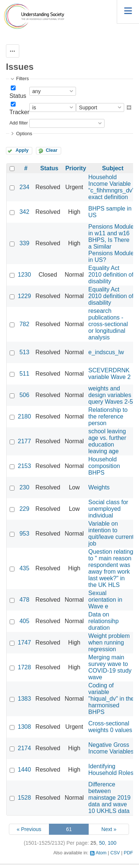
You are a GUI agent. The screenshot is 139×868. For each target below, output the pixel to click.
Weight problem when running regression (109, 643)
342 (24, 212)
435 (24, 568)
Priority (76, 168)
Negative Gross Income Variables (111, 748)
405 (24, 621)
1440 (24, 770)
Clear (52, 150)
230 (24, 487)
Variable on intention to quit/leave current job (111, 534)
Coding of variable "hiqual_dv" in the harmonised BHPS (111, 699)
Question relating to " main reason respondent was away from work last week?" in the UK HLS (111, 568)
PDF (128, 853)
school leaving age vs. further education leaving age (107, 441)
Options (24, 134)
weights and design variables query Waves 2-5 (110, 395)
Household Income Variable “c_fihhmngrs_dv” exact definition (111, 187)
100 (112, 843)
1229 (24, 296)
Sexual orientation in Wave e (105, 600)
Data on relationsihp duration (103, 621)
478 (24, 600)
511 (24, 374)
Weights (99, 487)
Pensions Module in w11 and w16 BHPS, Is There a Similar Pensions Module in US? (111, 243)
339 (24, 243)
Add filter (19, 123)
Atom (101, 853)
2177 (24, 441)
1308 (24, 727)
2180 (24, 416)
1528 (24, 798)
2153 (24, 466)
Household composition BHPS (104, 466)
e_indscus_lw (106, 352)
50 (102, 843)
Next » (109, 829)
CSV (115, 853)
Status (18, 96)
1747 (24, 643)
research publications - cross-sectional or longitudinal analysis (108, 324)
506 (24, 395)
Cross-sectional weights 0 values (110, 727)
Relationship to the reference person (108, 416)
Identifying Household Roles (111, 770)
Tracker (19, 112)
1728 (24, 667)
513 (24, 352)
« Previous (29, 829)
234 (24, 187)
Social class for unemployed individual (108, 509)
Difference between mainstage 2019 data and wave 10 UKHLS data (109, 798)
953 (24, 534)
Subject (113, 168)
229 (24, 509)
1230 (24, 275)
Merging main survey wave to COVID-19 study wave (110, 667)
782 (24, 324)
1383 (24, 699)
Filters (22, 79)
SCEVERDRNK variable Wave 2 (109, 374)
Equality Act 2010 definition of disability (111, 275)
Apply (22, 150)
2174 (24, 748)
